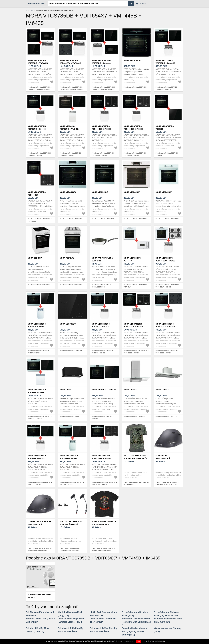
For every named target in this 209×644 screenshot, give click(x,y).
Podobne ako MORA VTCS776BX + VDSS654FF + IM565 (72, 484)
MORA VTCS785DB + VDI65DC (165, 128)
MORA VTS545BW (164, 192)
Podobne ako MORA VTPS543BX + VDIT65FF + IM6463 (104, 352)
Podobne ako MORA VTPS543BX (71, 219)
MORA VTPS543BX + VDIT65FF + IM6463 (101, 325)
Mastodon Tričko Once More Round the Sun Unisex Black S (136, 622)
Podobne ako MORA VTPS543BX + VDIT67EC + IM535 (40, 352)
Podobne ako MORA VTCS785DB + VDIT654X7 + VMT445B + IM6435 (40, 88)
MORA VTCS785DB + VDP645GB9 (37, 194)
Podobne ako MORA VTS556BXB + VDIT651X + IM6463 (40, 484)
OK (139, 641)
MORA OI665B (66, 390)
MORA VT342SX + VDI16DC (104, 390)
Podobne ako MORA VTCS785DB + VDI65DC (168, 154)
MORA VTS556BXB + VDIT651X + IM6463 (37, 457)
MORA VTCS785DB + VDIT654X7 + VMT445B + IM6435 (38, 63)
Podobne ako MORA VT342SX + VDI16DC (103, 418)
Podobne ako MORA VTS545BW (167, 219)
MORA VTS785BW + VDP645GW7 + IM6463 (165, 259)
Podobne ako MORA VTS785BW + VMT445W (135, 286)
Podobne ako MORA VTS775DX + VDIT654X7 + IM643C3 (167, 88)
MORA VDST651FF (68, 324)
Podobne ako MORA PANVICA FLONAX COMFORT (102, 286)
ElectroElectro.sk (37, 4)
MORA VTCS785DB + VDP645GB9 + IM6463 (133, 128)
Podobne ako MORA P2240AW (70, 285)
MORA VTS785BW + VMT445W (132, 259)
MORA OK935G (130, 390)
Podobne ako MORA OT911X (165, 417)
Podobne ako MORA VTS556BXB (103, 219)
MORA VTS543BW (132, 192)
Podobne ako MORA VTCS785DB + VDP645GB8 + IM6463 (104, 154)
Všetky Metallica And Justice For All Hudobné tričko (136, 484)
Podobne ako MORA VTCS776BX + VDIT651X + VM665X (40, 418)
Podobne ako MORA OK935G (134, 417)
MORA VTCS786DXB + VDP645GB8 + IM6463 (133, 325)
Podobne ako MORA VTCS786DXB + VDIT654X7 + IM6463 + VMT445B (104, 88)
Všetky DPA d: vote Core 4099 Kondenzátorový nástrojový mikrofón (70, 551)
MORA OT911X (162, 390)
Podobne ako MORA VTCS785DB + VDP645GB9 (40, 220)
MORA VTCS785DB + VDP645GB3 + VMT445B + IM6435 (71, 63)
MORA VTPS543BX (68, 192)
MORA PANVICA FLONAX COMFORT (103, 259)
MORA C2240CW (35, 258)
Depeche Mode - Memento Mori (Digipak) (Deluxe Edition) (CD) (135, 632)
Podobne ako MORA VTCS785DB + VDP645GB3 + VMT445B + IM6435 (72, 88)
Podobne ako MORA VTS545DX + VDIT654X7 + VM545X (71, 154)
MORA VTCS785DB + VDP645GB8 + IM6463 (101, 128)
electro (29, 11)
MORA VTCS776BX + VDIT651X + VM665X (37, 391)
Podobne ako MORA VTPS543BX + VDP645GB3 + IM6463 (168, 352)
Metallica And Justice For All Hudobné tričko (136, 457)
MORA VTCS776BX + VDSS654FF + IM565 (69, 457)
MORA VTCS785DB (132, 60)
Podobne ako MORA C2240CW (38, 285)
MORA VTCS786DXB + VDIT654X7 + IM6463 (37, 128)
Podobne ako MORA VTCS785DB (135, 87)
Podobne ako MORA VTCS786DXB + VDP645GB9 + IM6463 (104, 484)
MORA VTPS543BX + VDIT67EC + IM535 (37, 325)
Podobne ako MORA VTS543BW (135, 219)
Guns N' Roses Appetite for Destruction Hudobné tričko (104, 524)
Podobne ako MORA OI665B (69, 417)
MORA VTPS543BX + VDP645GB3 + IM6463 (165, 325)
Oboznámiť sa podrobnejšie (154, 641)
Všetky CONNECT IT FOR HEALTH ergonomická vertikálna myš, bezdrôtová (40, 551)
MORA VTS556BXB (100, 192)
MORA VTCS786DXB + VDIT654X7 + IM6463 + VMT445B (101, 63)
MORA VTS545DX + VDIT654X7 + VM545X (69, 128)
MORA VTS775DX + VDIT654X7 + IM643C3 (165, 62)
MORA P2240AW (67, 258)
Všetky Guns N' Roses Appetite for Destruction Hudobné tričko (104, 550)
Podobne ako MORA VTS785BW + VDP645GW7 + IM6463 (167, 286)
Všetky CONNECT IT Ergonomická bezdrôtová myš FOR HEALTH (167, 484)
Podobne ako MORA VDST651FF (71, 351)
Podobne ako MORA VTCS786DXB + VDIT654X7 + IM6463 (40, 154)
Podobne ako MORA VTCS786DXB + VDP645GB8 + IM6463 (136, 352)
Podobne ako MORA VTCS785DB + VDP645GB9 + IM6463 (136, 154)
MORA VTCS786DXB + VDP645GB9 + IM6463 (101, 457)
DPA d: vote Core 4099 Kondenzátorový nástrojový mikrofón (71, 524)
